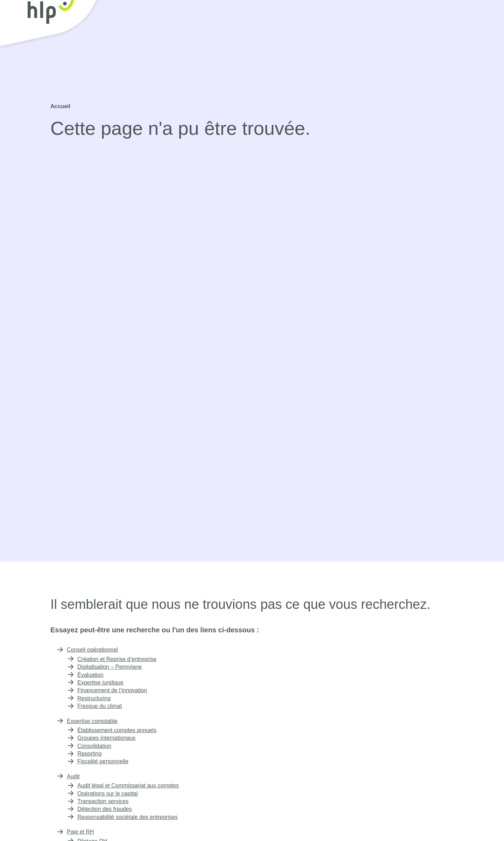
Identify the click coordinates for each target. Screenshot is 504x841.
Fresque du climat (101, 706)
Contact (458, 22)
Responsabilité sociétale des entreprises (130, 817)
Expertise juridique (102, 683)
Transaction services (104, 801)
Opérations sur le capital (109, 794)
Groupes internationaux (108, 738)
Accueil (60, 106)
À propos (412, 42)
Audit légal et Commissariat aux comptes (131, 786)
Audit (260, 42)
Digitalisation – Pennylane (110, 667)
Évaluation (90, 675)
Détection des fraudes (106, 809)
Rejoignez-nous (398, 23)
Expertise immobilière (356, 42)
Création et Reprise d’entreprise (120, 659)
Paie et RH (298, 42)
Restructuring (95, 698)
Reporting (90, 754)
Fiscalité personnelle (104, 761)
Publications (456, 42)
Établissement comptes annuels (119, 730)
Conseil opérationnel (140, 42)
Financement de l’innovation (113, 690)
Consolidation (95, 746)
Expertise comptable (209, 42)
